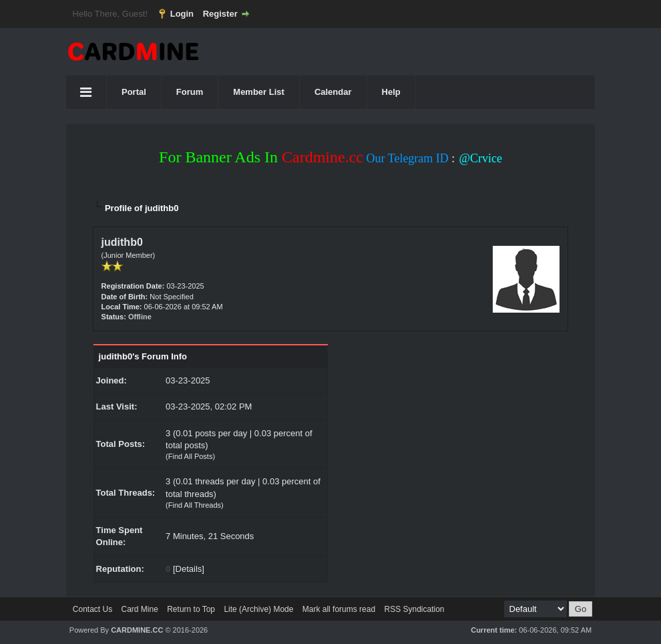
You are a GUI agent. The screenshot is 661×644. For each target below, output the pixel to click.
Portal (134, 92)
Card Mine (140, 609)
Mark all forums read (339, 609)
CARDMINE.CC (137, 630)
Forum (190, 92)
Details (189, 569)
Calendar (333, 92)
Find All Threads (195, 505)
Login (182, 14)
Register (220, 14)
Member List (259, 92)
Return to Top (191, 609)
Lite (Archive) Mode (258, 609)
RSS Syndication (414, 609)
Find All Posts (191, 456)
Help (391, 92)
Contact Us (92, 609)
